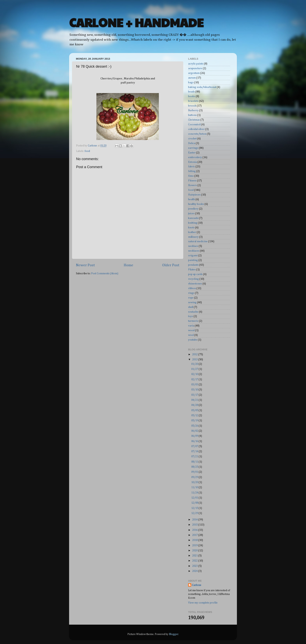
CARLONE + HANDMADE (136, 22)
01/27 (195, 369)
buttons (192, 115)
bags (191, 83)
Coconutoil (194, 125)
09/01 (195, 472)
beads (191, 92)
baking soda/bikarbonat (202, 87)
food (87, 151)
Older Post (171, 265)
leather (192, 232)
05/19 (195, 421)
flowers (193, 185)
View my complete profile (203, 603)
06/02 (195, 431)
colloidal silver (196, 129)
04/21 (195, 400)
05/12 (195, 415)
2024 (195, 571)
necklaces (194, 251)
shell (191, 307)
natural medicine (198, 241)
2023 (195, 566)
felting (192, 171)
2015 (195, 525)
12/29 (195, 513)
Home (129, 265)
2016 (195, 530)
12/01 (195, 498)
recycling (193, 279)
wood (191, 330)
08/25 (195, 467)
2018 (195, 540)
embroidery (195, 157)
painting (193, 260)
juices (191, 213)
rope (191, 298)
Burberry (193, 110)
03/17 (195, 395)
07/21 (195, 457)
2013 (195, 360)
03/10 (195, 390)
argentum (194, 73)
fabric (192, 167)
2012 (195, 354)
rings (191, 293)
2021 (195, 556)
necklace (193, 246)
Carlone (197, 585)
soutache (193, 312)
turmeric (193, 321)
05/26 (195, 426)
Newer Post (85, 265)
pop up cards (195, 274)
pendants (193, 265)
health (192, 199)
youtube (193, 340)
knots (191, 228)
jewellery (193, 209)
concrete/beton (197, 134)
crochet (192, 139)
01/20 (195, 364)
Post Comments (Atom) (105, 274)
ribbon (192, 288)
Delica (192, 143)
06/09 (195, 436)
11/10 (195, 487)
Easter (192, 153)
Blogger (174, 634)
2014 (195, 520)
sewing (192, 302)
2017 (195, 535)
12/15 (195, 508)
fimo (191, 176)
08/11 (195, 462)
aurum (192, 78)
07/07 (195, 446)
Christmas (194, 120)
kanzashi (193, 218)
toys (191, 316)
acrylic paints (196, 64)
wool (191, 335)
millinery (193, 237)
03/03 (195, 385)
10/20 (195, 482)
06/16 (195, 441)
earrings (193, 148)
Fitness (192, 181)
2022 (195, 561)
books (192, 96)
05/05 (195, 410)
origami (193, 256)
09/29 (195, 477)
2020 (195, 551)
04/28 (195, 405)
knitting (193, 223)
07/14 (195, 451)
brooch (192, 106)
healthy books (196, 204)
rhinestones (195, 284)
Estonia (193, 162)
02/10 (195, 374)
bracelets (193, 101)
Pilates (192, 270)
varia (191, 326)
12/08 (195, 503)
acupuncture (195, 68)
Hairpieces (194, 195)
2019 (195, 545)
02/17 (195, 379)
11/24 (195, 493)
